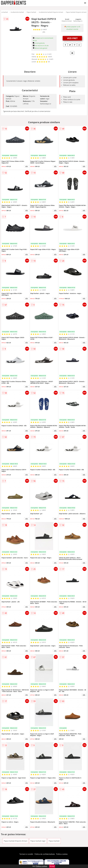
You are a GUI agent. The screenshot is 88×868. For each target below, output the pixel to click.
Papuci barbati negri (38, 841)
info (27, 166)
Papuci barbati (31, 12)
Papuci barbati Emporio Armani (76, 12)
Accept (52, 866)
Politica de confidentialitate (45, 854)
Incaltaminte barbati (17, 12)
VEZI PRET (72, 38)
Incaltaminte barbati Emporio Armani (51, 12)
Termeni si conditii (26, 854)
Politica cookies (62, 854)
